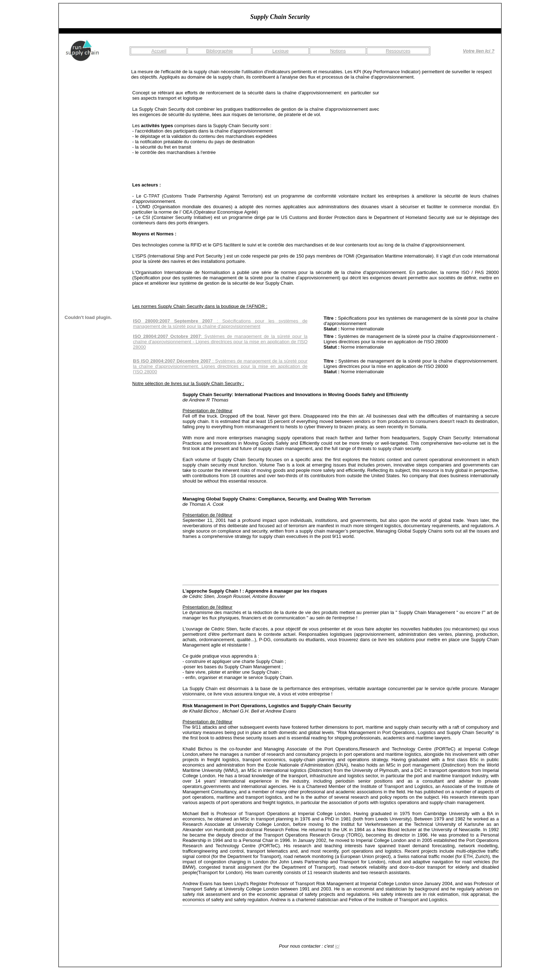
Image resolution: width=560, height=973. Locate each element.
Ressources (398, 51)
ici (337, 946)
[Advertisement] (445, 135)
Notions (338, 51)
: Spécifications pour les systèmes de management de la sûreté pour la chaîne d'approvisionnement (220, 324)
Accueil (159, 51)
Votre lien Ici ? (479, 51)
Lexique (281, 51)
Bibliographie (219, 51)
